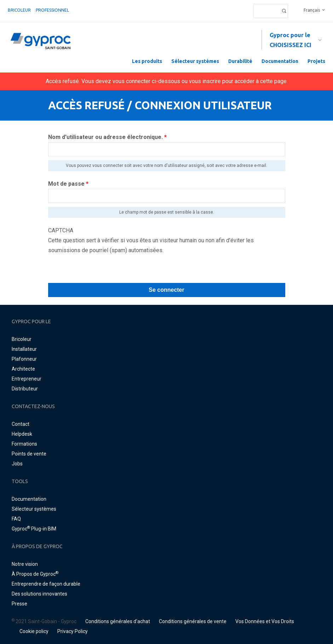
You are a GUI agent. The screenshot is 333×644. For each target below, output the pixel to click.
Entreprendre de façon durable (46, 584)
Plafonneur (24, 359)
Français (312, 10)
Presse (19, 604)
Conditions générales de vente (193, 621)
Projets (316, 61)
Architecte (23, 369)
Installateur (24, 349)
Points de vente (29, 454)
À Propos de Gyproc (35, 574)
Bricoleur (19, 10)
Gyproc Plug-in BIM (34, 529)
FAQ (16, 519)
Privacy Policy (73, 631)
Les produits (147, 61)
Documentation (280, 61)
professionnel (52, 10)
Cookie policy (34, 631)
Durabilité (240, 61)
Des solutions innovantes (39, 594)
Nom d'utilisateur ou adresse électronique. (107, 137)
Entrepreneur (27, 379)
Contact (21, 424)
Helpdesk (22, 434)
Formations (24, 444)
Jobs (17, 464)
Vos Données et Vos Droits (265, 621)
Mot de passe (68, 184)
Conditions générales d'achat (118, 621)
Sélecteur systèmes (195, 61)
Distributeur (25, 389)
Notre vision (25, 564)
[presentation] (102, 269)
